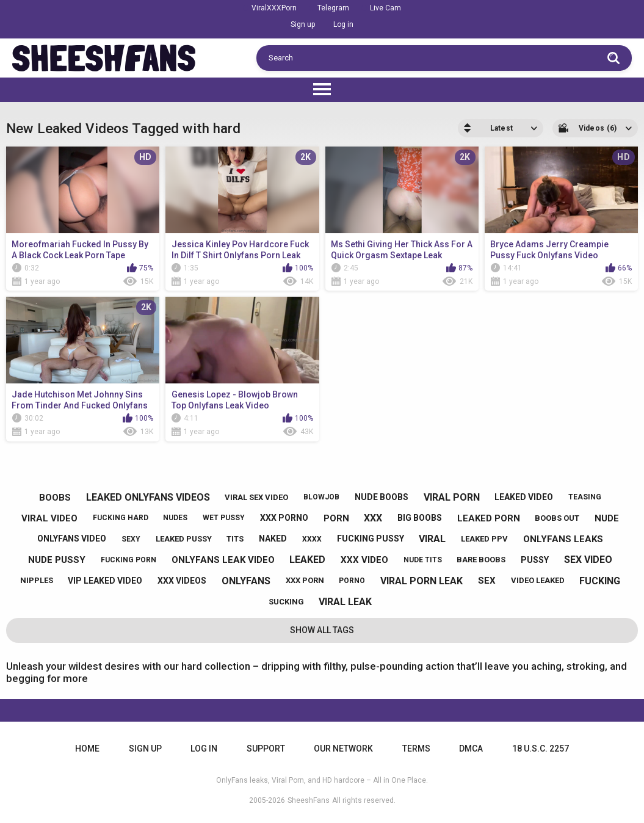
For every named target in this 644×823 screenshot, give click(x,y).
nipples (37, 580)
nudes (175, 518)
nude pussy (57, 560)
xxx (373, 518)
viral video (49, 518)
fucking (600, 581)
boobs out (557, 518)
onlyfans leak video (223, 560)
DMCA (471, 749)
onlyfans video (72, 538)
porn (336, 518)
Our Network (343, 749)
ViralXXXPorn (274, 8)
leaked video (524, 497)
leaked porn (489, 518)
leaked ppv (484, 539)
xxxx (312, 539)
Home (87, 749)
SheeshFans (309, 800)
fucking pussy (371, 538)
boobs (55, 498)
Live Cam (385, 8)
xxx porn (305, 580)
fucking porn (128, 560)
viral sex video (256, 497)
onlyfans (246, 581)
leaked (307, 560)
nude (607, 518)
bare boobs (481, 560)
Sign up (303, 24)
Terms (416, 749)
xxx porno (284, 518)
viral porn (452, 497)
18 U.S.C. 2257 (541, 749)
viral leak (345, 602)
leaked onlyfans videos (148, 497)
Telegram (333, 8)
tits (235, 539)
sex (487, 581)
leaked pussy (184, 539)
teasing (585, 497)
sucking (286, 602)
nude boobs (382, 497)
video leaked (538, 580)
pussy (535, 560)
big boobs (420, 518)
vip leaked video (105, 581)
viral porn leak (421, 581)
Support (266, 749)
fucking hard (121, 518)
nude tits (423, 560)
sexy (131, 539)
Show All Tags (322, 630)
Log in (343, 24)
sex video (588, 560)
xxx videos (182, 581)
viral (432, 539)
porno (352, 581)
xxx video (364, 560)
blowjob (321, 497)
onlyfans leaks (563, 539)
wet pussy (224, 518)
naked (273, 538)
